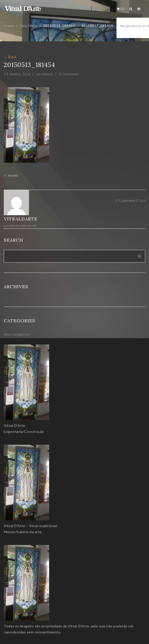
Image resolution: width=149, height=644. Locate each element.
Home (9, 26)
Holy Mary (29, 26)
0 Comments (68, 74)
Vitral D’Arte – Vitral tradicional (30, 526)
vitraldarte (45, 74)
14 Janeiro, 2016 (17, 74)
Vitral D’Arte (14, 425)
